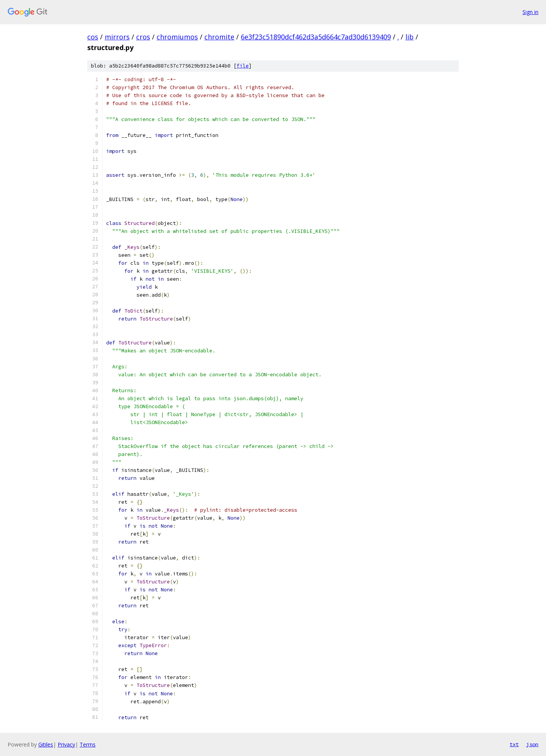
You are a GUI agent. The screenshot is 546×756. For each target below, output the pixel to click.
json (532, 744)
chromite (219, 37)
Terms (88, 744)
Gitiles (46, 744)
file (243, 66)
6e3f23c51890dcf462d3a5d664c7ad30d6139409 (316, 37)
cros (143, 37)
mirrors (117, 37)
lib (409, 37)
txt (514, 744)
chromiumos (177, 37)
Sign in (530, 12)
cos (93, 37)
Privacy (66, 744)
